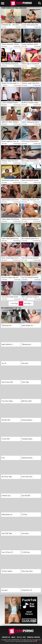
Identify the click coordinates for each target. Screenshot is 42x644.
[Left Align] (3, 3)
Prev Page (14, 303)
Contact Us (6, 637)
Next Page (28, 303)
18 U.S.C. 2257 (21, 637)
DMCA (13, 637)
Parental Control (34, 637)
